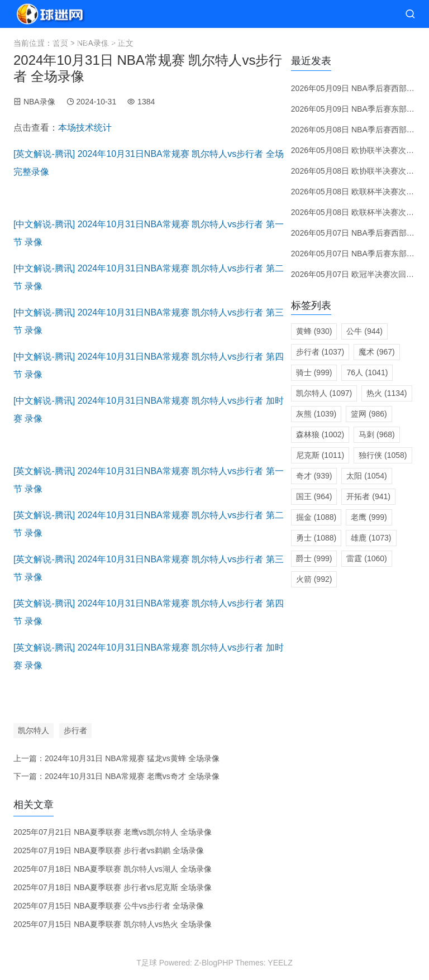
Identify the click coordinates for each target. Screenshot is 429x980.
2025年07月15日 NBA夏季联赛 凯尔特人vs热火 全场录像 (113, 924)
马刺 (377, 434)
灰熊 (316, 414)
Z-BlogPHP (214, 963)
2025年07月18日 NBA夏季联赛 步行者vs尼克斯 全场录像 (113, 887)
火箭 (314, 579)
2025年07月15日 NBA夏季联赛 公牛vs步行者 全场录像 (109, 906)
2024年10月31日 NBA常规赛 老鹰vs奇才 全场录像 (132, 776)
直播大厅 (119, 42)
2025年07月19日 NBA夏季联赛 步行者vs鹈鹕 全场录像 (109, 850)
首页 (34, 42)
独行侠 (383, 455)
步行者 (75, 730)
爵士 (314, 558)
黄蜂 (314, 331)
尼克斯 (320, 455)
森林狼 (320, 434)
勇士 (316, 538)
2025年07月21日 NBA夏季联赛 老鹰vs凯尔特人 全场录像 (113, 832)
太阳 (366, 476)
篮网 (369, 414)
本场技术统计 (85, 128)
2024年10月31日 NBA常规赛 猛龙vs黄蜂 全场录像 (132, 758)
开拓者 (368, 496)
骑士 (314, 372)
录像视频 (289, 42)
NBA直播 (72, 42)
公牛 (364, 331)
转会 (251, 42)
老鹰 (369, 517)
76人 (367, 372)
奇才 (314, 476)
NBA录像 (39, 102)
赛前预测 (213, 42)
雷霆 (366, 558)
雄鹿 (371, 538)
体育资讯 (345, 42)
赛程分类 (166, 42)
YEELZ (280, 963)
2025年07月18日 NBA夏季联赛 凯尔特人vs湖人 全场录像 (113, 869)
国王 (314, 496)
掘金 (316, 517)
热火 (387, 393)
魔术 (377, 352)
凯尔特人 (34, 730)
